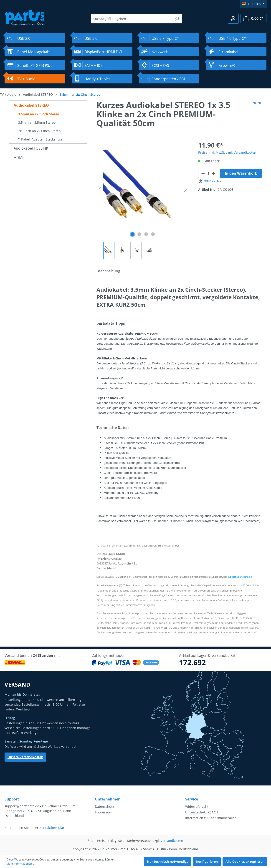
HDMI (18, 158)
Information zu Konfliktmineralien (211, 818)
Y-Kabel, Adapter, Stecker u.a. (41, 139)
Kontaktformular (52, 828)
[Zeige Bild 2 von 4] (139, 234)
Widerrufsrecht (197, 807)
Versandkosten (172, 841)
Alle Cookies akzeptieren (245, 862)
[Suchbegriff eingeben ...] (131, 19)
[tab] (108, 271)
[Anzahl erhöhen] (214, 173)
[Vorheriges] (100, 189)
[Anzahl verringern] (203, 173)
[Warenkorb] (253, 19)
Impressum (104, 812)
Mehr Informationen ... (20, 864)
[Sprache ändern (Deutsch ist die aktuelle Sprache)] (253, 4)
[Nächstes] (186, 189)
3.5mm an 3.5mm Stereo (37, 122)
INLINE (257, 103)
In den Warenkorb (241, 173)
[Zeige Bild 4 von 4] (153, 234)
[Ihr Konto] (233, 19)
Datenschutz (104, 807)
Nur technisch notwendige (168, 862)
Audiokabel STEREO (31, 105)
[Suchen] (177, 19)
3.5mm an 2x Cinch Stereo (39, 114)
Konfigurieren (207, 862)
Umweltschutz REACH (202, 812)
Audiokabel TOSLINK (31, 148)
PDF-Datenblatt (210, 181)
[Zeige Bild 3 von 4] (146, 234)
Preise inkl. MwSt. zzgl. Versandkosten (227, 152)
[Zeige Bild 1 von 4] (132, 234)
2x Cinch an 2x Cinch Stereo (39, 131)
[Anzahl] (208, 173)
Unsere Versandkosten (25, 757)
